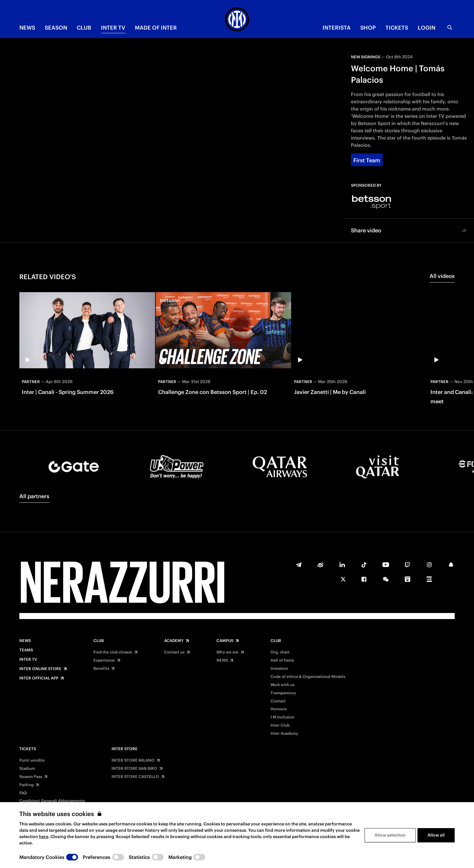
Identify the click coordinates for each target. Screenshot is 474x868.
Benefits (101, 669)
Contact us (174, 652)
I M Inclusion (282, 717)
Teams (26, 650)
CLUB (84, 28)
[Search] (450, 27)
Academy (174, 641)
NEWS (27, 28)
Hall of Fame (282, 660)
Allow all (436, 835)
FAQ (23, 793)
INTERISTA (337, 28)
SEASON (56, 28)
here (44, 837)
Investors (279, 669)
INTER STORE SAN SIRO (134, 769)
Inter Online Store (40, 669)
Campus (225, 641)
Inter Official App (39, 678)
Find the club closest (113, 652)
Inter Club (280, 725)
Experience (104, 660)
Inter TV (113, 28)
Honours (279, 709)
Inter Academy (284, 734)
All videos (442, 276)
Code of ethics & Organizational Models (308, 677)
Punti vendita (32, 760)
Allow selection (390, 835)
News (25, 641)
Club (99, 641)
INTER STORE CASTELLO (135, 777)
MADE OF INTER (156, 28)
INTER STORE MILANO (133, 760)
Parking (26, 785)
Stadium (27, 769)
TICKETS (397, 28)
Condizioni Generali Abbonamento (52, 801)
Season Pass (31, 777)
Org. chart (280, 652)
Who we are (227, 652)
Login (427, 28)
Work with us (282, 685)
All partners (34, 496)
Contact (278, 701)
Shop (368, 28)
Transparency (283, 693)
